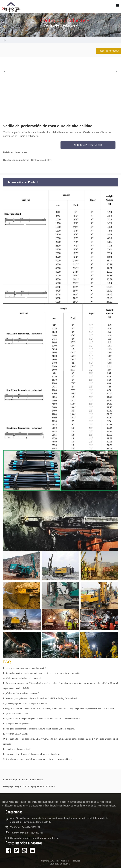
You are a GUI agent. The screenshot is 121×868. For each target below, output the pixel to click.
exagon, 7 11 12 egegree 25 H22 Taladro (35, 786)
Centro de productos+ (60, 25)
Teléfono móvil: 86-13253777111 (27, 833)
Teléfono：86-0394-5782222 (25, 827)
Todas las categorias (109, 51)
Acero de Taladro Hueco (31, 780)
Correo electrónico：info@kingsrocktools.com (35, 838)
